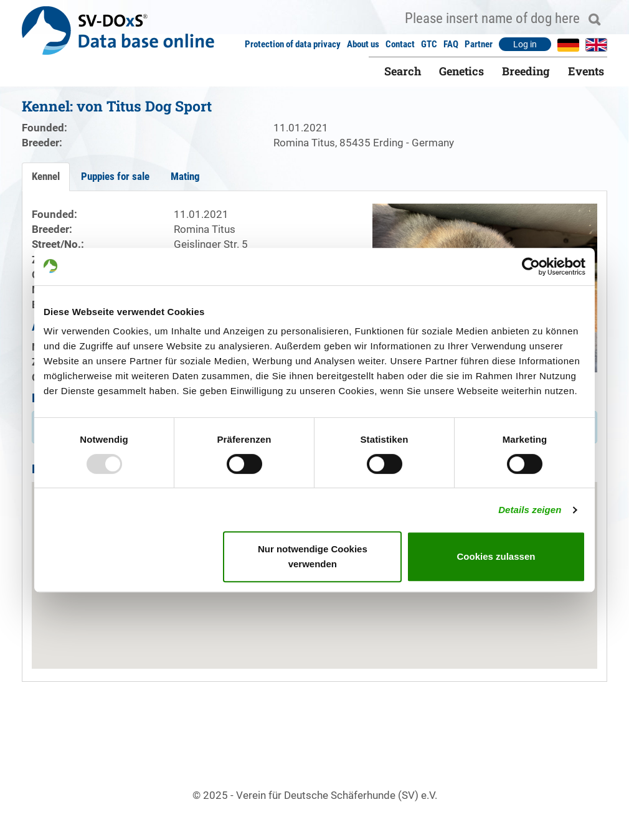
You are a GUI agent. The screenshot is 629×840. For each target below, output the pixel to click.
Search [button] (403, 71)
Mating (185, 176)
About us (363, 44)
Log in (525, 44)
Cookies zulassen (496, 556)
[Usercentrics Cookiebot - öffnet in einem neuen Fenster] (531, 267)
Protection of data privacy (293, 44)
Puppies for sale (115, 176)
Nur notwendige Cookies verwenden (313, 556)
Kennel (46, 176)
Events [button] (586, 71)
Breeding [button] (526, 71)
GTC (429, 44)
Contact (400, 44)
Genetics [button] (461, 71)
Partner (479, 44)
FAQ (451, 44)
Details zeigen (530, 510)
